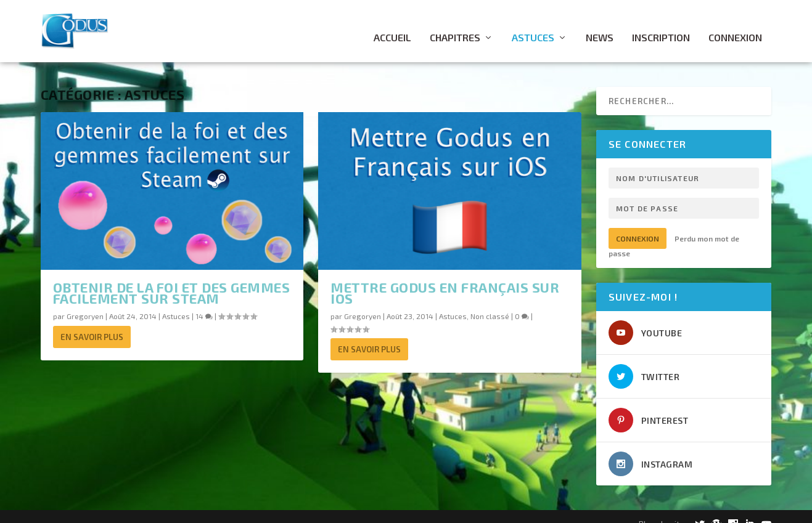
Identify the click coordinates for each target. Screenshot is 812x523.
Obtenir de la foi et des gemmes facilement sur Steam (172, 280)
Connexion (735, 25)
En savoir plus (92, 324)
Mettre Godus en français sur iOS (445, 280)
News (600, 25)
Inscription (661, 25)
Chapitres (455, 25)
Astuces (533, 25)
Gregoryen (85, 303)
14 (204, 303)
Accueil (392, 25)
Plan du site (662, 510)
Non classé (490, 303)
